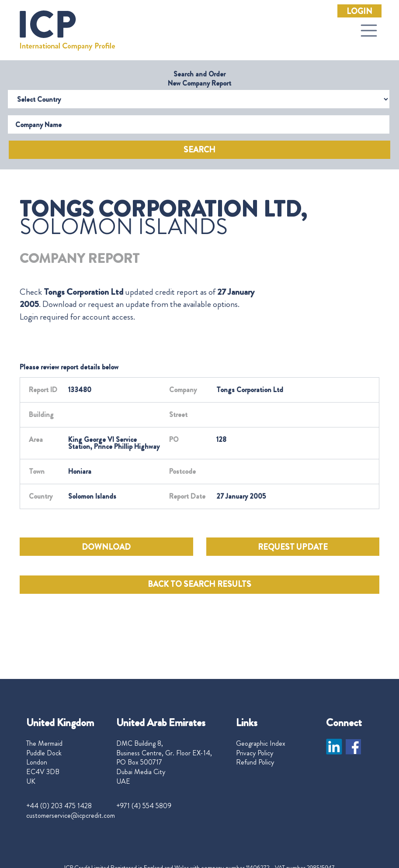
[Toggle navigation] (369, 31)
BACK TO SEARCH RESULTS (199, 584)
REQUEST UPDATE (293, 547)
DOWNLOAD (106, 547)
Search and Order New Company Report (199, 79)
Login (359, 11)
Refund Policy (255, 762)
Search (199, 150)
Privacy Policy (255, 753)
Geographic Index (261, 744)
